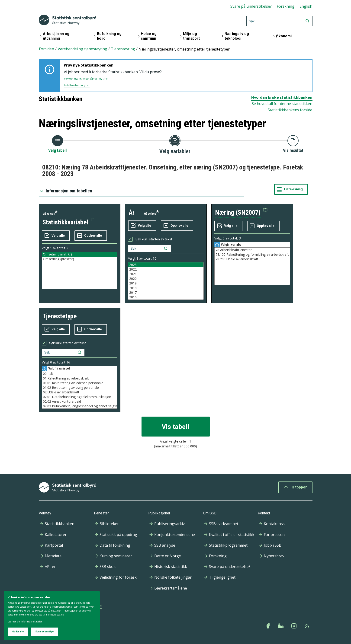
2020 (166, 279)
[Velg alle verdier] (56, 236)
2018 (166, 288)
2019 (166, 283)
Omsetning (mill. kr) (80, 254)
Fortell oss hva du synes (77, 85)
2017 (166, 293)
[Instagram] (294, 626)
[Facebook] (268, 626)
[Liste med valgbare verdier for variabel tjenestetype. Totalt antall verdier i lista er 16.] (80, 390)
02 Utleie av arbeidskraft (80, 392)
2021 (166, 274)
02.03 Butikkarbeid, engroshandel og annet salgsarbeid (80, 406)
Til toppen (295, 487)
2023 (166, 265)
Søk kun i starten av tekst (154, 239)
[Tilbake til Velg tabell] (58, 144)
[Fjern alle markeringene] (91, 236)
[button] (69, 222)
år (132, 212)
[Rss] (307, 626)
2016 (166, 297)
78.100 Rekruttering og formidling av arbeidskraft (252, 255)
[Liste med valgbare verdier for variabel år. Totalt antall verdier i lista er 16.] (166, 281)
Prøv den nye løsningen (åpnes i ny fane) (86, 79)
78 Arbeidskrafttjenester (252, 250)
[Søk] (279, 21)
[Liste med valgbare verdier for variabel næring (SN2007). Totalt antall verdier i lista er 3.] (252, 266)
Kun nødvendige (45, 632)
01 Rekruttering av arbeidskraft (80, 378)
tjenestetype (60, 316)
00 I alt (80, 374)
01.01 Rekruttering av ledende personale (80, 383)
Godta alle (18, 632)
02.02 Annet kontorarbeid (80, 402)
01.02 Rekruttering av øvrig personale (80, 388)
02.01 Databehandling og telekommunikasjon (80, 397)
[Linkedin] (281, 626)
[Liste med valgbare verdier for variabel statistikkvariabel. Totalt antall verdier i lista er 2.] (80, 271)
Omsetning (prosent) (80, 259)
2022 (166, 269)
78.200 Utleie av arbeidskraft (252, 259)
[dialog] (52, 616)
